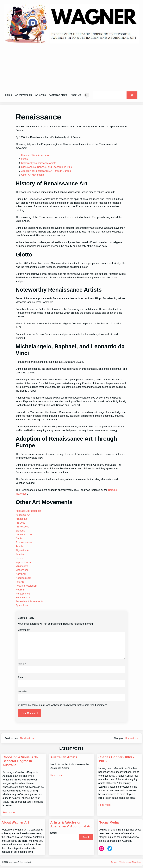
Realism (20, 590)
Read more (9, 813)
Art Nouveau (22, 527)
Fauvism (20, 546)
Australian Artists (64, 757)
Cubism (20, 538)
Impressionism (24, 562)
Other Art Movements (33, 175)
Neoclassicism (24, 578)
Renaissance (23, 594)
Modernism (22, 570)
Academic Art (23, 515)
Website (22, 691)
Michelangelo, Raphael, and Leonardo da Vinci (47, 167)
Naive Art (21, 574)
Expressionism (24, 542)
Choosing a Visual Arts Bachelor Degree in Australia (20, 761)
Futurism (20, 554)
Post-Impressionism (26, 586)
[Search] (132, 95)
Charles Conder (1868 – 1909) (116, 759)
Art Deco (20, 523)
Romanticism (23, 598)
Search (54, 833)
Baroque (20, 531)
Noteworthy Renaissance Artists (39, 163)
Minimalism (22, 566)
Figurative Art (23, 550)
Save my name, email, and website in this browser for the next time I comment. (64, 705)
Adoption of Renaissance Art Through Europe (46, 171)
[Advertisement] (71, 68)
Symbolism (22, 605)
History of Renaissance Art (36, 155)
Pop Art (20, 582)
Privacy (114, 862)
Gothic (19, 558)
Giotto (25, 159)
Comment (24, 630)
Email (22, 677)
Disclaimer (136, 862)
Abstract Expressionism (28, 511)
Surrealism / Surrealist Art (30, 601)
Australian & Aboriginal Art (20, 862)
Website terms (125, 862)
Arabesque (22, 519)
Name (22, 664)
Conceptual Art (24, 535)
